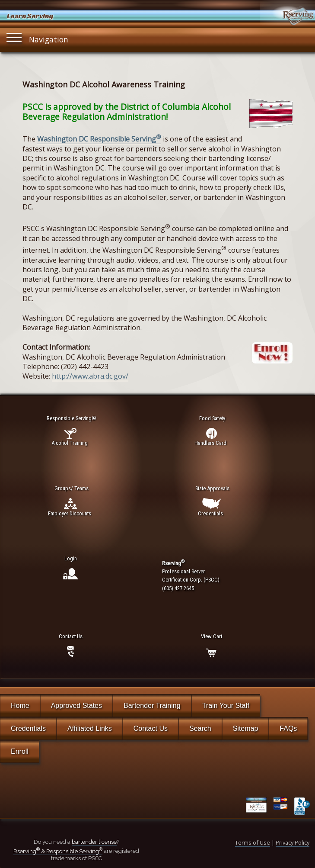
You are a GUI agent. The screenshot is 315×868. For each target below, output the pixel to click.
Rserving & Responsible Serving (58, 851)
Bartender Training (152, 706)
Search (200, 728)
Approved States (76, 706)
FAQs (288, 728)
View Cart (212, 636)
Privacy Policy (293, 842)
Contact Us (151, 728)
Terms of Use (253, 842)
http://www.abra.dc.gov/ (90, 376)
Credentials (28, 728)
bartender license (94, 842)
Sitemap (246, 728)
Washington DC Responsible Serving (99, 139)
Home (20, 706)
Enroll (20, 751)
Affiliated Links (90, 728)
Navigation (38, 37)
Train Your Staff (226, 706)
